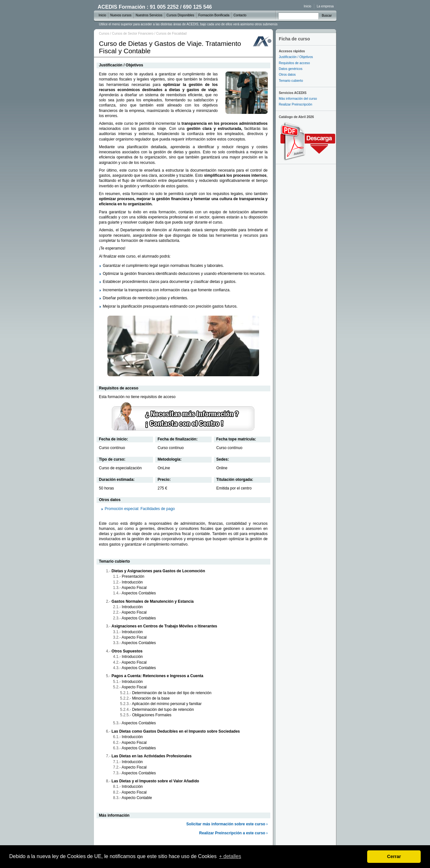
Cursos (104, 34)
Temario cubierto (291, 81)
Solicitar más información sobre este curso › (227, 824)
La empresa (325, 6)
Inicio (307, 6)
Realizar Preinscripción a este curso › (233, 833)
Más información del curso (298, 99)
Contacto (240, 15)
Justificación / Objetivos (296, 57)
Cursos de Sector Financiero (133, 34)
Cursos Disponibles (180, 15)
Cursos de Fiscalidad (171, 34)
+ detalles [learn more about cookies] (230, 856)
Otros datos (287, 75)
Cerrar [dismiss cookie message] (394, 856)
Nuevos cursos (121, 15)
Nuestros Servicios (149, 15)
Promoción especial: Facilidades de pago (140, 509)
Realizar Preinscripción (296, 104)
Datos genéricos (291, 69)
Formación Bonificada (214, 15)
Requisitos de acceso (295, 63)
